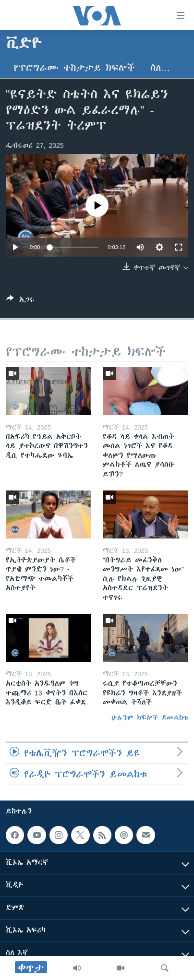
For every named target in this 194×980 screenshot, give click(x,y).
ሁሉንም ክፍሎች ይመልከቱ (150, 717)
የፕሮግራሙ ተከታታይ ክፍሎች (74, 68)
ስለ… (160, 68)
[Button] (20, 301)
